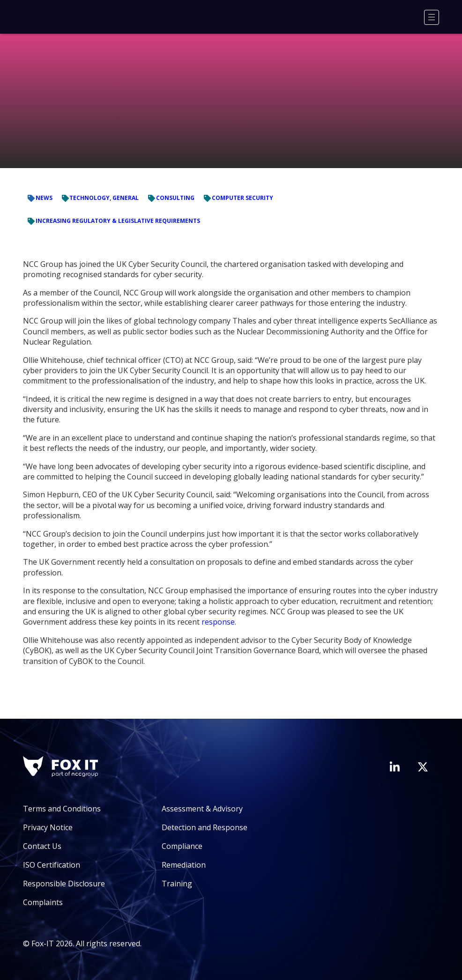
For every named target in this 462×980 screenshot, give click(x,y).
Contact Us (42, 846)
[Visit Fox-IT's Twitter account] (423, 767)
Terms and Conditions (62, 809)
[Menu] (432, 17)
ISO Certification (52, 865)
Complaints (43, 902)
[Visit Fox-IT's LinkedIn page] (395, 766)
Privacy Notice (48, 827)
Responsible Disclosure (64, 884)
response (218, 622)
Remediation (184, 865)
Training (177, 884)
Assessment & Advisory (202, 809)
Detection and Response (205, 827)
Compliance (182, 846)
